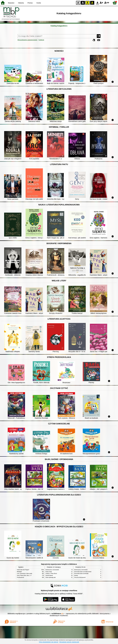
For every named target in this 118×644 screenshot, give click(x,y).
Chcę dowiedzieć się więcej (49, 642)
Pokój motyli (49, 572)
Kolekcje (41, 40)
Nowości (11, 3)
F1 (101, 3)
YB (87, 3)
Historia (21, 3)
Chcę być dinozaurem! (80, 577)
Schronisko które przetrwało (81, 574)
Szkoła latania (49, 575)
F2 (107, 3)
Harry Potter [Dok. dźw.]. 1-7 (24, 575)
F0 (97, 3)
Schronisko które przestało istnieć (83, 572)
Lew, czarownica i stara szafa (24, 574)
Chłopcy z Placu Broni (51, 574)
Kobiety (76, 575)
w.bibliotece (57, 614)
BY (92, 3)
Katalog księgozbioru (59, 26)
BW (83, 3)
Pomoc (30, 3)
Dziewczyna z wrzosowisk (52, 570)
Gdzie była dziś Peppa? (23, 570)
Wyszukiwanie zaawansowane (27, 40)
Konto (39, 3)
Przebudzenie (21, 577)
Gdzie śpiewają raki (51, 577)
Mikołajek (19, 572)
